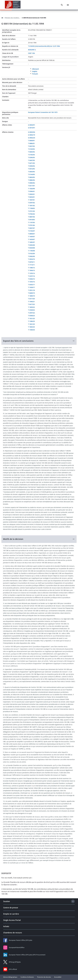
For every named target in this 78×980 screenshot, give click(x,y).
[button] (39, 341)
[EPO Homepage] (13, 5)
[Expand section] (73, 901)
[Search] (62, 5)
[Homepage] (2, 18)
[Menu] (68, 5)
